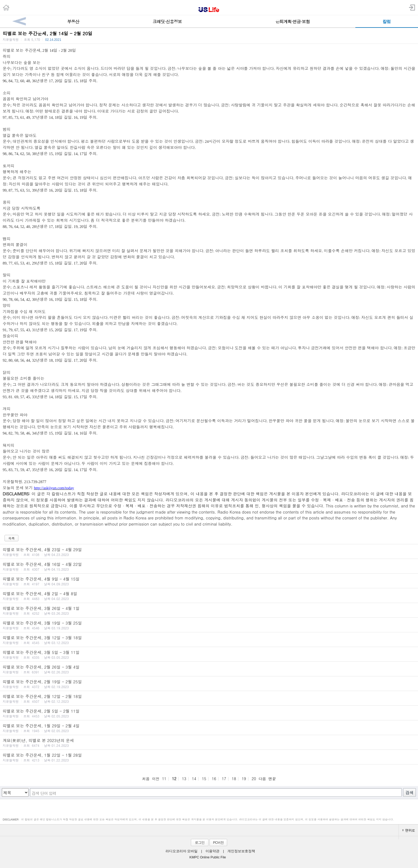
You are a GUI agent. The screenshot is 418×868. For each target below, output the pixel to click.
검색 (409, 793)
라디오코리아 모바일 (182, 851)
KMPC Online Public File (208, 857)
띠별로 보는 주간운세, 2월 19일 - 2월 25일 (209, 684)
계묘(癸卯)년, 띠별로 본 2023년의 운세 (209, 743)
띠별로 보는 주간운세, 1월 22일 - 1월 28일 (209, 757)
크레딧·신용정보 (167, 21)
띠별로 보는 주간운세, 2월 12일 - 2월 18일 (209, 699)
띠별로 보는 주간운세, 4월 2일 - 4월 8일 (209, 596)
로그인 (200, 843)
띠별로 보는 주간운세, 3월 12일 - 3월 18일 (209, 640)
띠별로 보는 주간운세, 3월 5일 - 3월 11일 (209, 654)
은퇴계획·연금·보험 (293, 21)
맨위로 (408, 830)
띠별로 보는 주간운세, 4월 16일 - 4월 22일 (209, 566)
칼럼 (387, 21)
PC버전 (218, 843)
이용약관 (212, 851)
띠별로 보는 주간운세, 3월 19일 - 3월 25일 (209, 625)
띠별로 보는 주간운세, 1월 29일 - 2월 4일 (209, 728)
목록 (11, 538)
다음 (262, 779)
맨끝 (272, 779)
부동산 (73, 21)
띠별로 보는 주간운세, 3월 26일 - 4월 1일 (209, 610)
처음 (146, 779)
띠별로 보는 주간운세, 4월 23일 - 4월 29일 (209, 552)
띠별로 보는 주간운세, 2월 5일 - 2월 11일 (209, 713)
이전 (156, 779)
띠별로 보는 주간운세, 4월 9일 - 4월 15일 (209, 581)
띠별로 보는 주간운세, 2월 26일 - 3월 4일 (209, 669)
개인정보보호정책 (241, 851)
